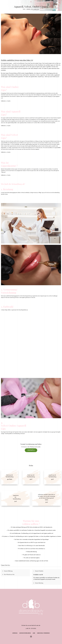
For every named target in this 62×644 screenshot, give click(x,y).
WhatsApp (31, 450)
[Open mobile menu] (3, 2)
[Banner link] (10, 477)
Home (24, 9)
